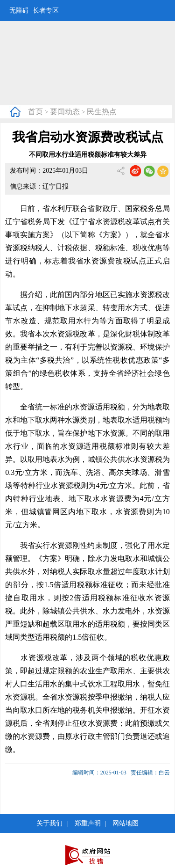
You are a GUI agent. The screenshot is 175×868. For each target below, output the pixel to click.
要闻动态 (65, 112)
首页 (35, 112)
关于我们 (49, 823)
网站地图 (126, 823)
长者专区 (46, 11)
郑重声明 (88, 823)
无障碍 (19, 11)
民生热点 (102, 112)
